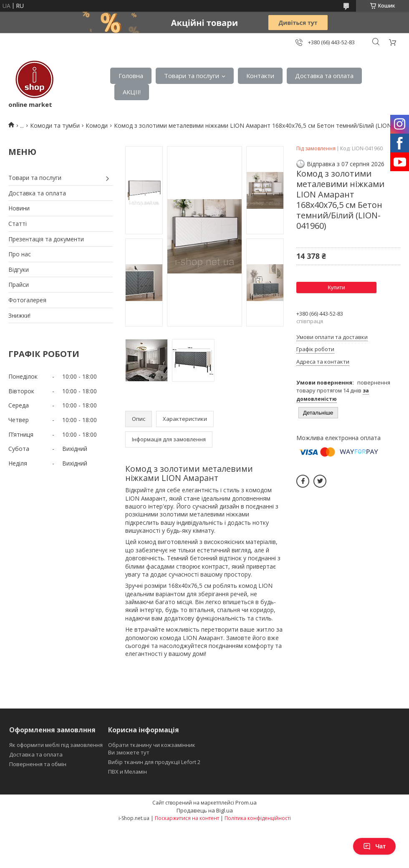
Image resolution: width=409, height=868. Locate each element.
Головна (131, 76)
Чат (374, 846)
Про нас (20, 254)
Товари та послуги (192, 76)
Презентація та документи (46, 239)
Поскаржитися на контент (187, 818)
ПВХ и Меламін (127, 772)
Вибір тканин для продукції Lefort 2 (154, 762)
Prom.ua (246, 802)
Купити (336, 287)
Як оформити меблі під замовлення (56, 745)
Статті (18, 224)
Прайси (19, 285)
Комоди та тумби (55, 125)
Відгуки (19, 270)
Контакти (260, 76)
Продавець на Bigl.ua (205, 810)
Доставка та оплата (324, 76)
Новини (19, 208)
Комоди (97, 125)
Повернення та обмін (38, 764)
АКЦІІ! (132, 92)
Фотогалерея (27, 300)
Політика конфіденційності (258, 818)
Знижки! (19, 315)
